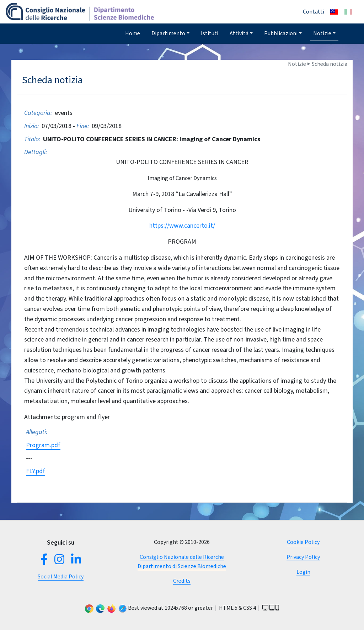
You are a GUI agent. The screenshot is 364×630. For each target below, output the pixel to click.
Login (303, 572)
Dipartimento (168, 33)
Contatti (314, 12)
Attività (239, 33)
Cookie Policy (303, 542)
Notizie (322, 33)
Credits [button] (182, 581)
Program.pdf (43, 445)
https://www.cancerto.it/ (182, 226)
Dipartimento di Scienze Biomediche (182, 566)
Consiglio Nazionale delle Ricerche (182, 557)
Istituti (210, 33)
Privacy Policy (303, 557)
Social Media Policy (61, 576)
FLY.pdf (36, 471)
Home (133, 33)
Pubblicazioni (281, 33)
